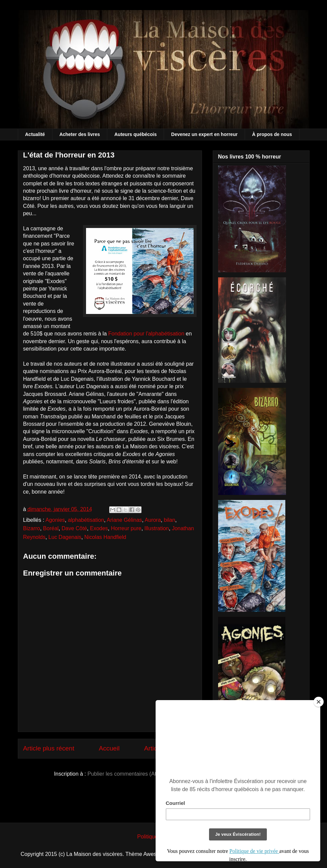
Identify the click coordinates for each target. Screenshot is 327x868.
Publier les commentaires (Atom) (126, 774)
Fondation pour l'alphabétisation (146, 334)
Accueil (109, 748)
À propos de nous (272, 134)
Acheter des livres (80, 134)
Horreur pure (126, 528)
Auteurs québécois (135, 134)
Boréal (51, 528)
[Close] (319, 702)
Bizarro (32, 528)
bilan (169, 520)
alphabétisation (86, 520)
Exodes (99, 528)
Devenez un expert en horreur (204, 134)
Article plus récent (49, 748)
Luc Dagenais (65, 537)
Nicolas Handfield (105, 537)
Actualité (35, 134)
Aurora (153, 520)
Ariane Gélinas (125, 520)
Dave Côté (74, 528)
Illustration (157, 528)
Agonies (55, 520)
